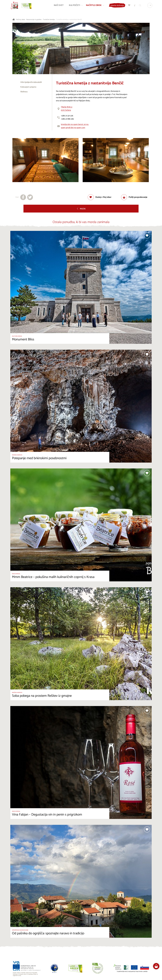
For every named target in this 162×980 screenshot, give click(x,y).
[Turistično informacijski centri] (134, 6)
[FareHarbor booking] (156, 966)
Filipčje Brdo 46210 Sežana (67, 109)
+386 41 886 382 (67, 119)
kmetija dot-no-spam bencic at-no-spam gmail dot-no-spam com (75, 126)
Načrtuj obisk (21, 20)
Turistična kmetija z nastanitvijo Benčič (69, 20)
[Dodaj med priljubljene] (100, 197)
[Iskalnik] (140, 6)
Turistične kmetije (49, 20)
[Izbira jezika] (149, 6)
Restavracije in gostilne (34, 20)
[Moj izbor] (129, 6)
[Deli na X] (30, 197)
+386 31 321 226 (67, 116)
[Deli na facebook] (23, 197)
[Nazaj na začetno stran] (15, 6)
